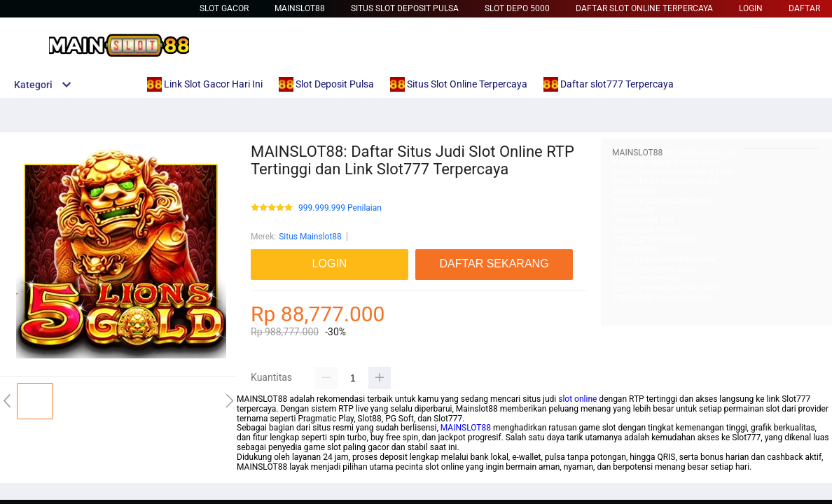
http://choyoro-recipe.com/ (662, 297)
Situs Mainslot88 (310, 237)
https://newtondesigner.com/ (666, 288)
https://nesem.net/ (647, 278)
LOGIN (751, 8)
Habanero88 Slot (643, 220)
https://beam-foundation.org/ (667, 181)
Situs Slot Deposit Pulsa (405, 8)
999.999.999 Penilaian (340, 208)
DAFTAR (804, 8)
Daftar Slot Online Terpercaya (644, 8)
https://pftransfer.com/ (655, 239)
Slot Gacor (224, 8)
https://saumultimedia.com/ (665, 259)
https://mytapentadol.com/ (663, 201)
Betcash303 (635, 191)
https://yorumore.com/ (654, 269)
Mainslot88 (300, 8)
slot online (577, 399)
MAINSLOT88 (466, 428)
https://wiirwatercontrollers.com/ (674, 172)
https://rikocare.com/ (702, 153)
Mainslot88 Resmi (646, 230)
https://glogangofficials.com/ (667, 162)
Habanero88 (635, 249)
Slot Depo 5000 (517, 8)
